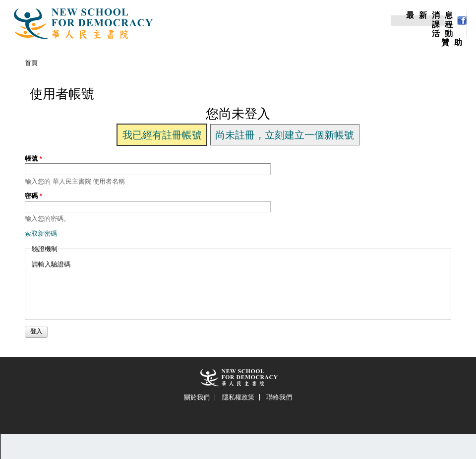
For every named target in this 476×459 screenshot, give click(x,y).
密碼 (33, 196)
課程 (445, 25)
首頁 (31, 63)
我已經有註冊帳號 (162, 135)
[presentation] (107, 288)
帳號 (33, 159)
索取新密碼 (41, 233)
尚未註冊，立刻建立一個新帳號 (285, 135)
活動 (445, 34)
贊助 (454, 43)
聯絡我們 (279, 397)
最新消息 (432, 15)
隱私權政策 (238, 397)
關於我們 (197, 397)
